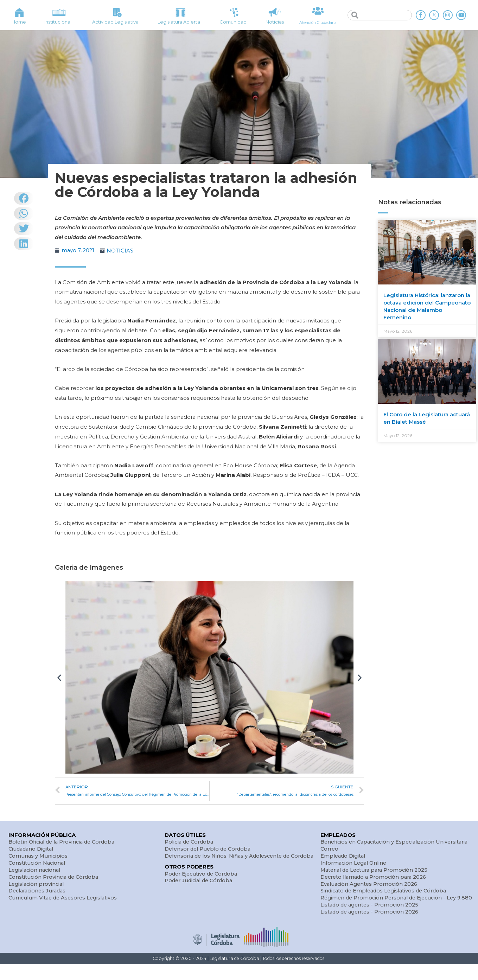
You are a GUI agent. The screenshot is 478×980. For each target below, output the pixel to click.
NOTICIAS (121, 251)
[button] (59, 677)
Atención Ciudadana (318, 22)
